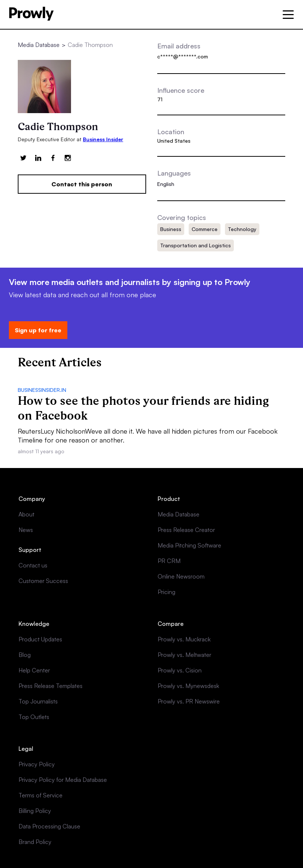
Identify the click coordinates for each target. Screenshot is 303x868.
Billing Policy (35, 811)
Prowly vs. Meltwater (184, 655)
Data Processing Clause (49, 826)
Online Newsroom (181, 576)
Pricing (166, 592)
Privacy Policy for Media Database (63, 780)
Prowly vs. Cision (180, 670)
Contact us (33, 565)
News (26, 530)
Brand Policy (35, 842)
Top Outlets (34, 717)
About (26, 514)
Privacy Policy (37, 764)
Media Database (39, 45)
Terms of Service (41, 795)
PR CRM (169, 561)
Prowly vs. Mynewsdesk (188, 686)
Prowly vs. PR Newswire (189, 701)
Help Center (34, 670)
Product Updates (40, 639)
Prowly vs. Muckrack (184, 639)
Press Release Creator (186, 530)
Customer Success (43, 581)
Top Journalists (38, 701)
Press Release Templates (50, 686)
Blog (25, 655)
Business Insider (103, 139)
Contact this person (82, 184)
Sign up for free (38, 330)
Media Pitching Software (189, 545)
